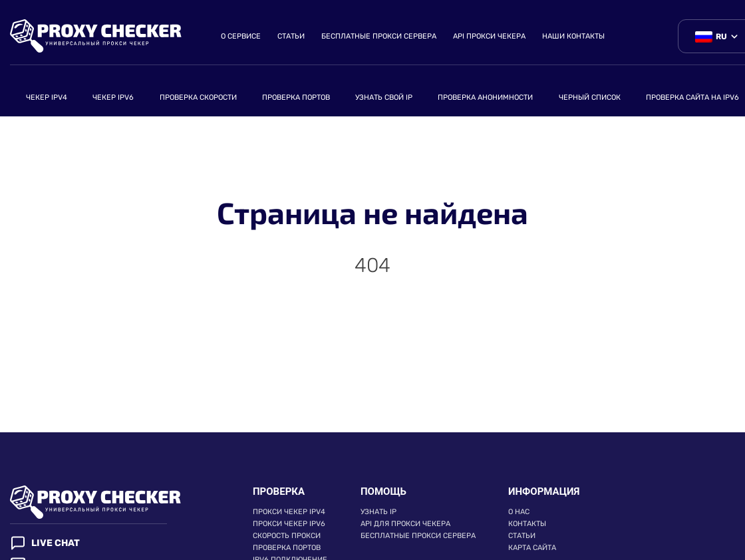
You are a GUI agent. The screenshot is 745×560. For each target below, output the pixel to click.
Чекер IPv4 (47, 97)
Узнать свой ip (384, 97)
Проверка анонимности (485, 97)
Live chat (45, 543)
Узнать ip (378, 512)
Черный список (590, 97)
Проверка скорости (198, 97)
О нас (519, 512)
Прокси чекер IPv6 (289, 524)
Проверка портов (296, 97)
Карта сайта (532, 548)
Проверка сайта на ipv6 (692, 97)
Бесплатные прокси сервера (379, 36)
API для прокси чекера (405, 524)
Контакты (527, 524)
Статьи (291, 36)
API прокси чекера (489, 36)
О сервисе (241, 36)
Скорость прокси (287, 536)
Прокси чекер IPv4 (289, 512)
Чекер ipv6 (113, 97)
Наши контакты (573, 36)
